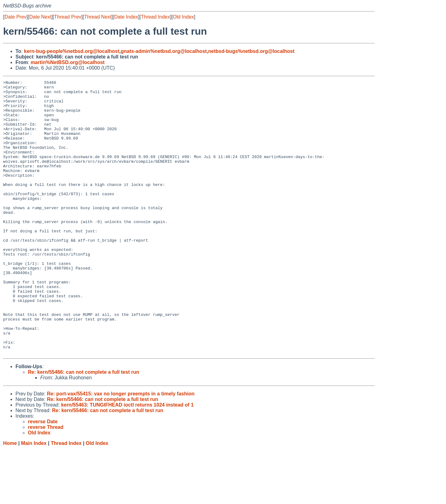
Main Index (34, 498)
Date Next (40, 17)
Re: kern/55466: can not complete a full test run (83, 427)
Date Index (126, 17)
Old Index (183, 17)
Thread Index (155, 17)
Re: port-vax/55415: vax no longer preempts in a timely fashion (121, 448)
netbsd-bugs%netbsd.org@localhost (251, 51)
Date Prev (15, 17)
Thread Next (98, 17)
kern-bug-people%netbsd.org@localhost (72, 51)
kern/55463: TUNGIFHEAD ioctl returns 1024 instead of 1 (127, 460)
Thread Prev (68, 17)
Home (10, 498)
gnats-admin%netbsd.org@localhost (164, 51)
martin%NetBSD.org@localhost (68, 62)
